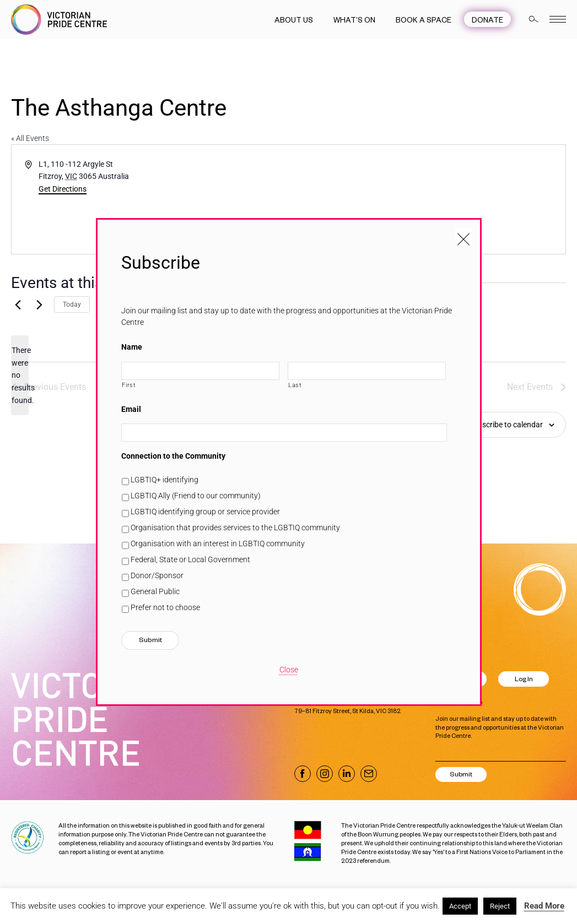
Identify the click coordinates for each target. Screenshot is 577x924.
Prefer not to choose (165, 607)
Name (132, 347)
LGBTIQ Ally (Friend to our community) (196, 496)
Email (131, 409)
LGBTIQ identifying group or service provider (205, 512)
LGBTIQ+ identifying (165, 480)
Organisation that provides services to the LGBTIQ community (235, 528)
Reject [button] (500, 906)
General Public (155, 591)
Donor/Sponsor (157, 575)
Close (289, 670)
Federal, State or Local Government (190, 559)
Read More (544, 906)
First (129, 385)
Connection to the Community (173, 456)
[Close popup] (463, 236)
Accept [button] (460, 906)
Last (295, 385)
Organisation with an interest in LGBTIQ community (218, 543)
